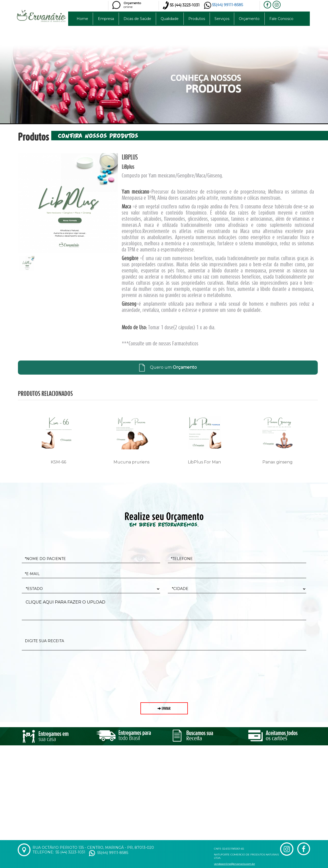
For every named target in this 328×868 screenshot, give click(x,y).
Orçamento (249, 19)
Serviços (222, 19)
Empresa (106, 19)
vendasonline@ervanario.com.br (234, 864)
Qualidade (170, 19)
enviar (164, 708)
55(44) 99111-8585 (223, 5)
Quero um (168, 367)
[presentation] (61, 667)
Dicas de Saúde (137, 19)
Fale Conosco (281, 19)
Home (82, 19)
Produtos (197, 19)
